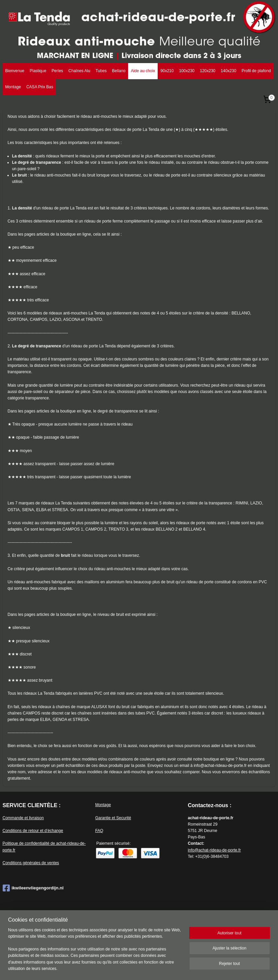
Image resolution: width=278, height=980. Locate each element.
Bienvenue (15, 71)
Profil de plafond (256, 71)
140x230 (229, 71)
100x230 (187, 71)
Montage (13, 87)
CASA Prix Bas (40, 87)
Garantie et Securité (113, 818)
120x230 (208, 71)
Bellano (119, 71)
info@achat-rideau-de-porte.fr (214, 850)
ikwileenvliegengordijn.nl (33, 888)
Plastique (38, 71)
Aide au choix (143, 71)
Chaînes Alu (80, 71)
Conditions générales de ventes (31, 863)
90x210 (167, 71)
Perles (57, 71)
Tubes (101, 71)
